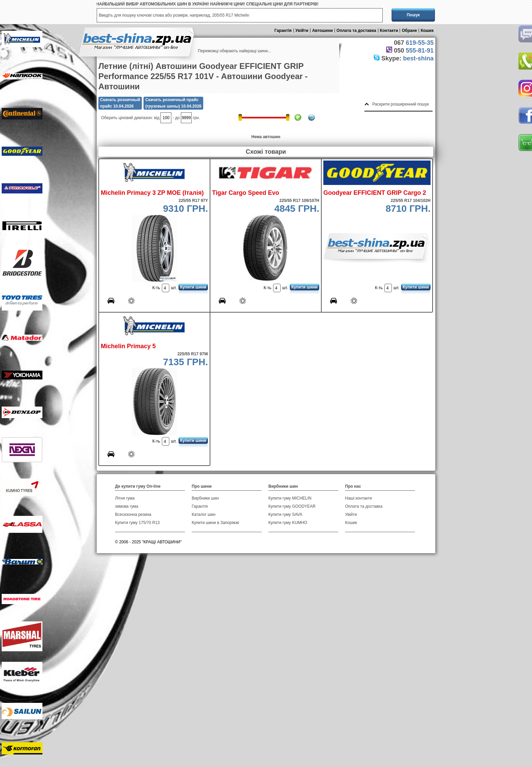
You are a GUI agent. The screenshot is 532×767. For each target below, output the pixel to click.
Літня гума (125, 498)
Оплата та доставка (356, 31)
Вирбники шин (205, 498)
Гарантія (283, 31)
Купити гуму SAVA (285, 515)
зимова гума (127, 506)
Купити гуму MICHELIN (290, 498)
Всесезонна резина (133, 515)
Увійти (302, 31)
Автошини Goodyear (262, 76)
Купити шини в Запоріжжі (215, 523)
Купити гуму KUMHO (288, 523)
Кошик (427, 31)
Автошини (322, 31)
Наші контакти (358, 498)
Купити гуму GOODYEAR (292, 506)
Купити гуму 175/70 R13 (137, 523)
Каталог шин (204, 515)
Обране (409, 31)
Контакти (389, 31)
